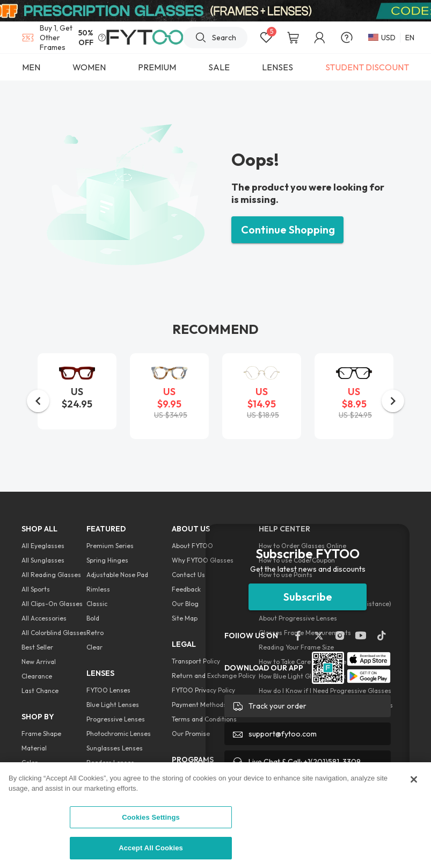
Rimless (98, 589)
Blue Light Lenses (113, 705)
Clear (94, 647)
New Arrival (39, 662)
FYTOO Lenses (108, 690)
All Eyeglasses (43, 546)
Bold (93, 618)
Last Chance (40, 691)
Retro (95, 633)
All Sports (36, 589)
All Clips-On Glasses (52, 604)
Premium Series (110, 546)
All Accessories (44, 618)
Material (34, 748)
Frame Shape (41, 734)
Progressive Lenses (116, 719)
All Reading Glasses (51, 575)
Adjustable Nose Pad (117, 575)
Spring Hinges (107, 560)
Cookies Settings (151, 817)
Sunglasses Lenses (115, 748)
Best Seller (37, 647)
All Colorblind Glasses (54, 633)
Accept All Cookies (151, 848)
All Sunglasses (43, 560)
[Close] (414, 779)
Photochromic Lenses (119, 734)
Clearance (37, 676)
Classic (97, 604)
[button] (38, 401)
